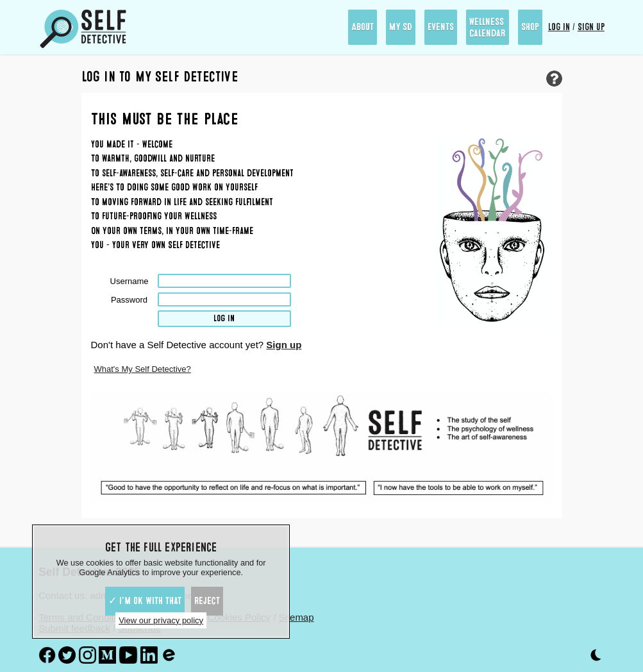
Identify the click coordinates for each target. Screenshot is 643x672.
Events (441, 27)
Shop (530, 27)
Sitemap (296, 617)
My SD (401, 27)
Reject (207, 601)
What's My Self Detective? (143, 369)
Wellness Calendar (488, 28)
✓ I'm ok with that (145, 601)
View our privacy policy (161, 620)
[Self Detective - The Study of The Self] (83, 29)
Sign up (591, 27)
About (363, 27)
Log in (559, 27)
